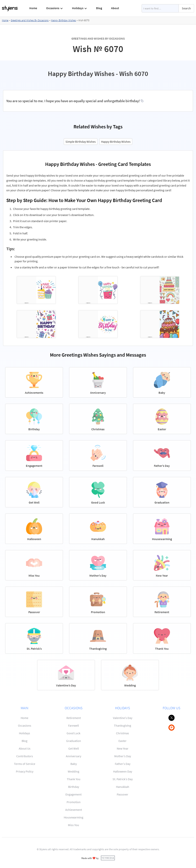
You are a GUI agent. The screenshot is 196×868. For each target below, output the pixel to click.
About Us (25, 748)
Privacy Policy (25, 771)
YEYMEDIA (108, 858)
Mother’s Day (123, 756)
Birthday (74, 787)
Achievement (74, 810)
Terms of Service (25, 764)
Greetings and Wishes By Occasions (30, 20)
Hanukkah (123, 787)
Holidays (24, 733)
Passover (122, 794)
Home (33, 8)
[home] (10, 8)
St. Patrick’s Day (123, 779)
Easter (122, 741)
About (115, 8)
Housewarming (73, 817)
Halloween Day (123, 771)
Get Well (74, 748)
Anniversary (73, 756)
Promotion (74, 802)
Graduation (74, 741)
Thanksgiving (122, 725)
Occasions (25, 725)
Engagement (73, 794)
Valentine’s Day (123, 718)
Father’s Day (123, 764)
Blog (99, 8)
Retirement (74, 718)
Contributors (25, 756)
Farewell (73, 725)
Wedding (73, 771)
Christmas (122, 733)
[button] (55, 8)
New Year (123, 748)
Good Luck (73, 733)
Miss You (73, 825)
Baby (74, 764)
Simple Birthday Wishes (81, 142)
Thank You (74, 779)
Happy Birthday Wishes (63, 20)
